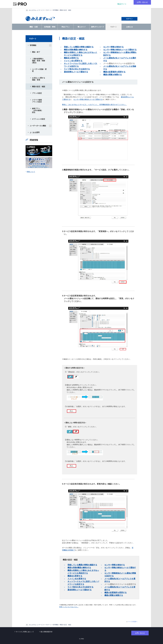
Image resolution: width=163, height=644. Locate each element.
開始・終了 (36, 52)
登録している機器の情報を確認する (79, 47)
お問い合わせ (142, 2)
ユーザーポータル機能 (38, 126)
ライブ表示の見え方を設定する (77, 69)
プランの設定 (37, 93)
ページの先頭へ (133, 622)
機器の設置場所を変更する (114, 72)
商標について (31, 172)
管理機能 (56, 10)
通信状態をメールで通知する (76, 72)
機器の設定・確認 (66, 10)
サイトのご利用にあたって (25, 632)
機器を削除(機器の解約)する (76, 50)
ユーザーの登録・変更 (39, 70)
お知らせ (130, 27)
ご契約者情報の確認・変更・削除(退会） (39, 61)
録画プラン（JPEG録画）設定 (37, 110)
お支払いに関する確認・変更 (39, 79)
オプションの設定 (39, 119)
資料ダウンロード (98, 27)
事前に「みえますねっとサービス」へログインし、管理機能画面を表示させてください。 (94, 105)
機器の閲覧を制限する (113, 75)
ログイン (129, 19)
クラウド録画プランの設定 (37, 101)
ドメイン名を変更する (73, 61)
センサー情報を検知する (113, 47)
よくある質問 (35, 132)
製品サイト (122, 4)
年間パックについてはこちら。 (69, 607)
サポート (49, 10)
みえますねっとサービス (36, 10)
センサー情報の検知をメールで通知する (120, 50)
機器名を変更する (71, 58)
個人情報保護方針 (47, 632)
